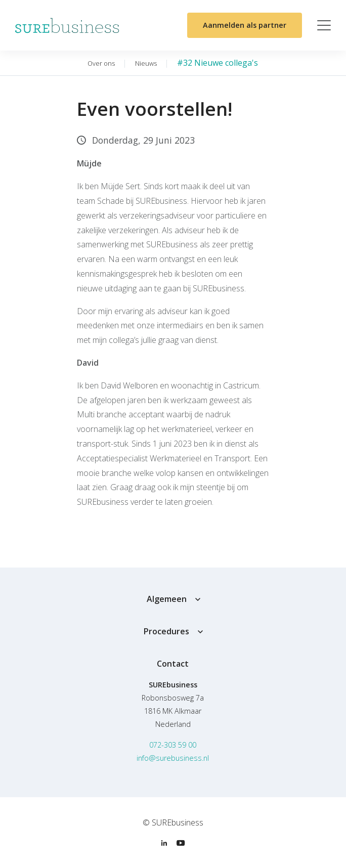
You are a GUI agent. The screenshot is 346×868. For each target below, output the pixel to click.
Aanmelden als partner (245, 25)
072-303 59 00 (173, 745)
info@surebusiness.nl (173, 758)
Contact (173, 664)
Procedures (166, 631)
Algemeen (167, 599)
